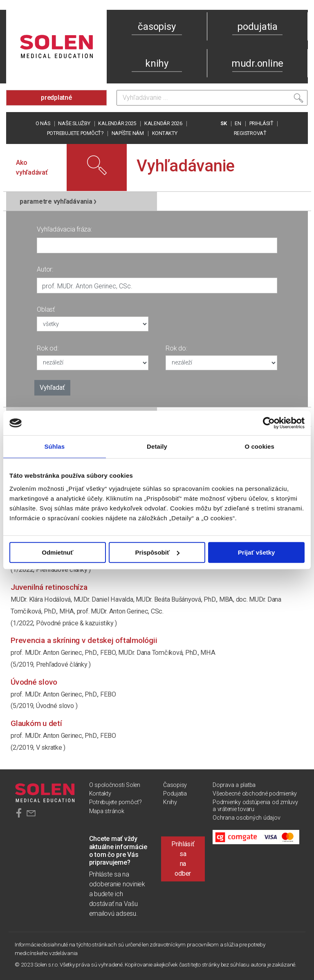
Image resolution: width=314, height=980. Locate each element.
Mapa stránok (107, 811)
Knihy (170, 802)
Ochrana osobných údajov (246, 818)
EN (238, 123)
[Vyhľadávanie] (212, 98)
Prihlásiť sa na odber (183, 859)
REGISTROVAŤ (250, 133)
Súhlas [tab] (54, 446)
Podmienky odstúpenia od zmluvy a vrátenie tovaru (255, 806)
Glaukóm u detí (36, 723)
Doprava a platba (234, 785)
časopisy (157, 27)
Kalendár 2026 (163, 123)
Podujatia (175, 794)
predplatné (56, 98)
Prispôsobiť (157, 552)
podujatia (257, 27)
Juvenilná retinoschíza (49, 587)
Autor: (45, 269)
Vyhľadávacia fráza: (64, 229)
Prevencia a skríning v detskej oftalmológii (84, 640)
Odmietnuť (57, 552)
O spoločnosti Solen (115, 785)
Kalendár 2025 (117, 123)
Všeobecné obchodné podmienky (255, 794)
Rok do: (176, 348)
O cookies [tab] (259, 446)
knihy (157, 63)
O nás (43, 123)
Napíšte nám (128, 133)
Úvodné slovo (34, 682)
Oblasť (46, 309)
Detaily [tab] (157, 446)
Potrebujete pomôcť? (75, 133)
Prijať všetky (257, 552)
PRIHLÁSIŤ (261, 123)
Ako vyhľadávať (32, 167)
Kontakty (165, 133)
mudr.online (257, 63)
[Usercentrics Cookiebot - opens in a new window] (269, 423)
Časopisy (175, 785)
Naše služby (74, 123)
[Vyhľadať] (298, 100)
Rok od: (47, 348)
